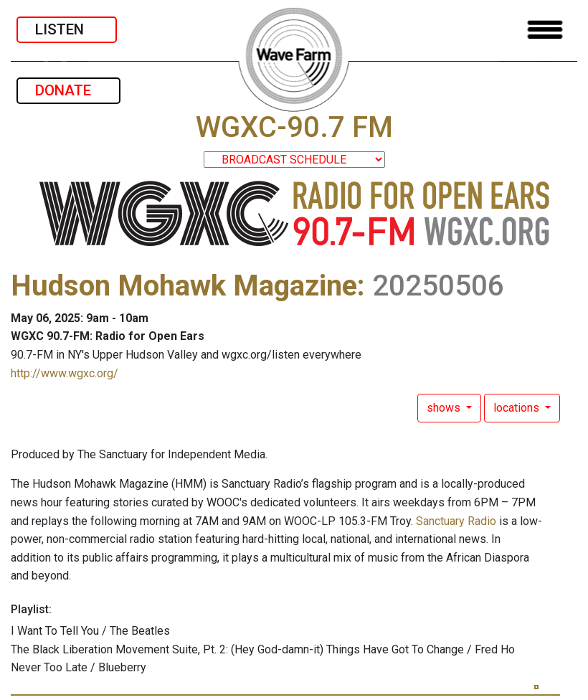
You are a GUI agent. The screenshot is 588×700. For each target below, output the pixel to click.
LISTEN (67, 29)
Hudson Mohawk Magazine (184, 286)
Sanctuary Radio (456, 521)
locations (518, 408)
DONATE (68, 90)
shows (445, 408)
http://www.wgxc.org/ (65, 373)
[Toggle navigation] (545, 30)
